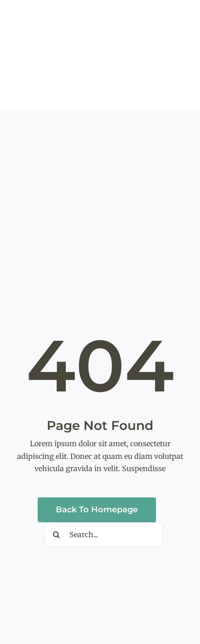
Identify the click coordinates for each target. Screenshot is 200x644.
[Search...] (103, 535)
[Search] (56, 535)
